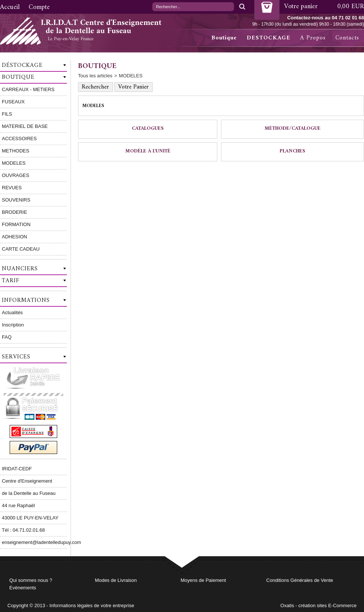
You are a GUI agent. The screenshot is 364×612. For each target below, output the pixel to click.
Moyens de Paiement (203, 580)
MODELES (14, 163)
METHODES (16, 151)
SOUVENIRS (16, 200)
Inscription (13, 325)
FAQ (7, 337)
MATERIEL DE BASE (25, 126)
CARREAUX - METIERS (28, 89)
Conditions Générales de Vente (300, 580)
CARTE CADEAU (21, 249)
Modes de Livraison (116, 580)
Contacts (347, 38)
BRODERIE (14, 212)
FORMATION (16, 224)
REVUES (12, 188)
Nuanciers (20, 269)
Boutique (224, 38)
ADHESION (14, 237)
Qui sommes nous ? (31, 580)
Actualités (12, 313)
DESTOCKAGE (269, 38)
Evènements (23, 588)
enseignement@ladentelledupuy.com (34, 542)
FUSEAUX (13, 102)
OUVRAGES (16, 175)
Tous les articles (95, 76)
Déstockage (22, 65)
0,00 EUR (351, 7)
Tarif (11, 281)
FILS (7, 114)
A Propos (313, 38)
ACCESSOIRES (19, 138)
